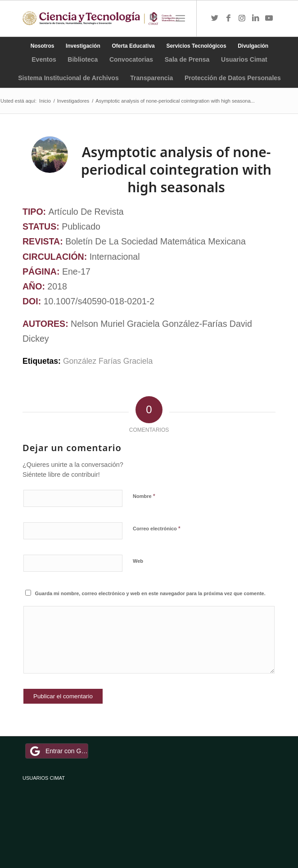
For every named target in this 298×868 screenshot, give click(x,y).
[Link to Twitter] (215, 18)
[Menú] (180, 18)
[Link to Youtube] (269, 18)
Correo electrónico (157, 528)
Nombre (144, 496)
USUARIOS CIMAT (44, 778)
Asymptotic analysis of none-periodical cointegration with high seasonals (176, 170)
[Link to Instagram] (242, 18)
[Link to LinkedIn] (255, 18)
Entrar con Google (58, 751)
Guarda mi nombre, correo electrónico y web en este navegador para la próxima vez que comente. (150, 593)
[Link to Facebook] (228, 18)
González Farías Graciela (108, 361)
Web (138, 561)
